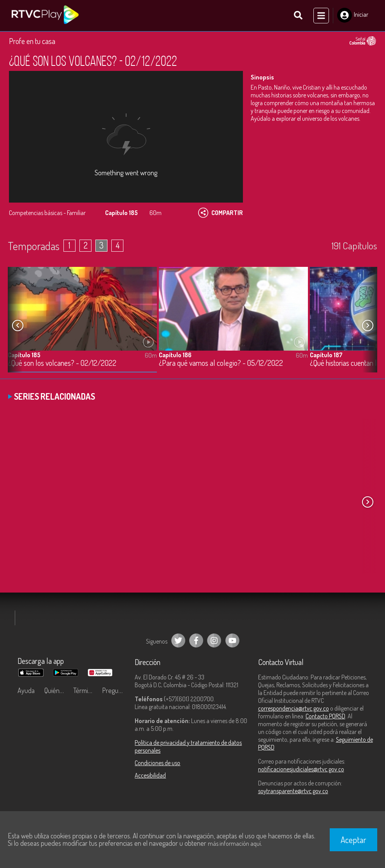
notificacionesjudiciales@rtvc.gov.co (301, 769)
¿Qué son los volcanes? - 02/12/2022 (62, 363)
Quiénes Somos (57, 690)
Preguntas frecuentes (114, 690)
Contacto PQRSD (325, 716)
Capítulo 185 (24, 355)
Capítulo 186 (175, 355)
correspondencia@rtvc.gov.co (294, 708)
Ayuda (26, 690)
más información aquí (234, 843)
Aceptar (353, 840)
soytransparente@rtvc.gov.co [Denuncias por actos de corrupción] (293, 791)
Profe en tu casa (32, 41)
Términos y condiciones (86, 690)
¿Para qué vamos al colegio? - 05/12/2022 (221, 363)
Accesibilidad (150, 775)
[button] (367, 325)
